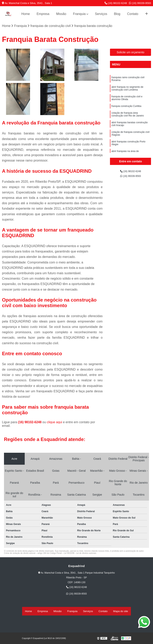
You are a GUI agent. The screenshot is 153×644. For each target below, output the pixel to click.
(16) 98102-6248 (116, 3)
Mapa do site (121, 612)
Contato (133, 14)
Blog (117, 14)
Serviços (101, 14)
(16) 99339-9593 (140, 3)
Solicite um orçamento (131, 54)
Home (26, 14)
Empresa (43, 14)
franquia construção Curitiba (126, 113)
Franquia (79, 14)
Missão (61, 14)
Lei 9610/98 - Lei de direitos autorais (80, 555)
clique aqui (54, 424)
